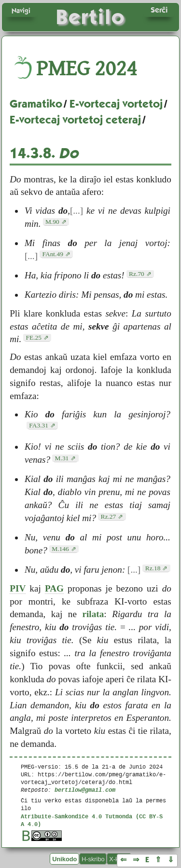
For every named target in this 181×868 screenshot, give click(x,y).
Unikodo (64, 859)
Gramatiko (36, 104)
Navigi (21, 11)
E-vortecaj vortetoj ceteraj (75, 120)
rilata (93, 614)
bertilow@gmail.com (85, 790)
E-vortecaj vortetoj (116, 104)
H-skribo (93, 859)
